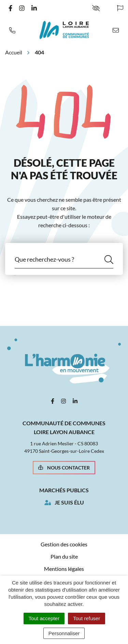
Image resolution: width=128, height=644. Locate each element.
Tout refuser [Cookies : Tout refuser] (87, 618)
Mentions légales (64, 569)
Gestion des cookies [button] (64, 544)
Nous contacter (64, 468)
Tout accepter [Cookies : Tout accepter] (44, 618)
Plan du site (64, 556)
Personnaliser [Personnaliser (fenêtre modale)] (64, 633)
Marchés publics (64, 490)
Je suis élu (69, 502)
